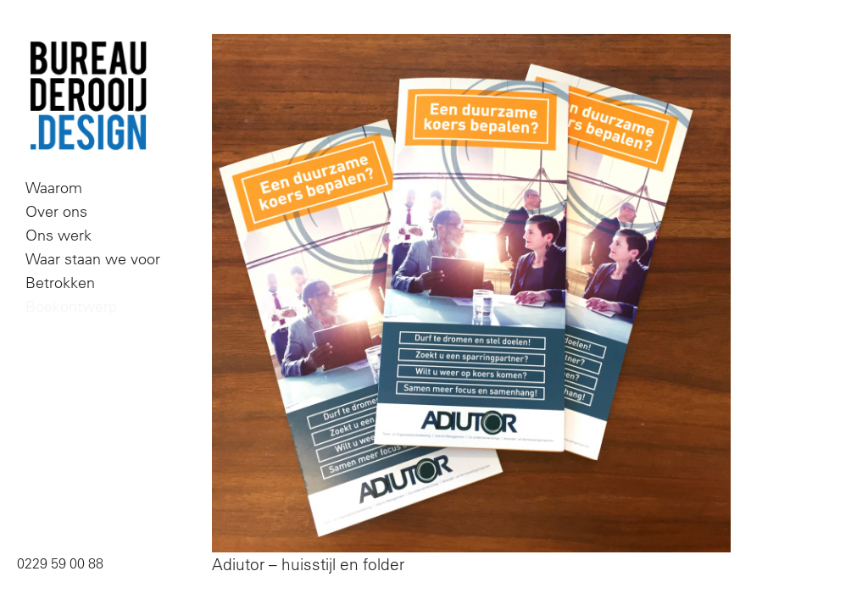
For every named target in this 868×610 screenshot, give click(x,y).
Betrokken (60, 283)
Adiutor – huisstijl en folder (308, 564)
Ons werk (58, 235)
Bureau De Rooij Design (88, 97)
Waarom (54, 188)
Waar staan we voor (93, 259)
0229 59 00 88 (60, 563)
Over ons (56, 211)
